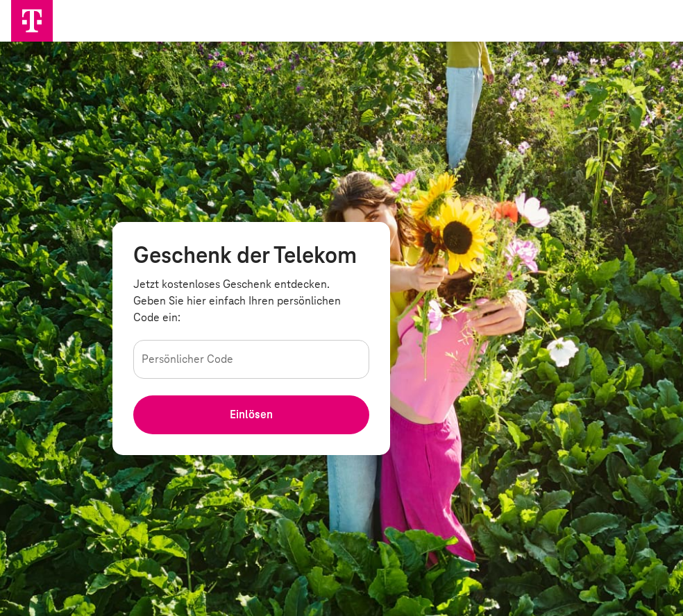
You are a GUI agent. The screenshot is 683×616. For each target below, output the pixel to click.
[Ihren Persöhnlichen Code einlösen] (251, 415)
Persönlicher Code (189, 359)
